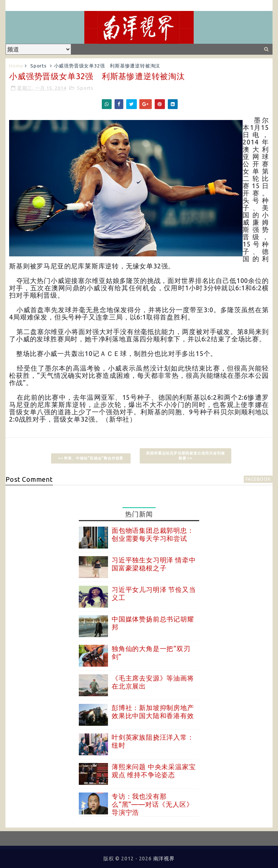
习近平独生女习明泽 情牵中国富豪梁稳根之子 (154, 564)
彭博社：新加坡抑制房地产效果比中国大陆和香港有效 (153, 712)
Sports (38, 66)
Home (16, 66)
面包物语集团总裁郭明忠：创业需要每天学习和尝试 (153, 534)
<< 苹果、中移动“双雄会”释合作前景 (93, 458)
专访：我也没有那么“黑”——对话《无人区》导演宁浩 (152, 804)
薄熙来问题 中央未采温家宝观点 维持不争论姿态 (154, 771)
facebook (258, 479)
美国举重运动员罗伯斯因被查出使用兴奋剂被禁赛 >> (185, 456)
